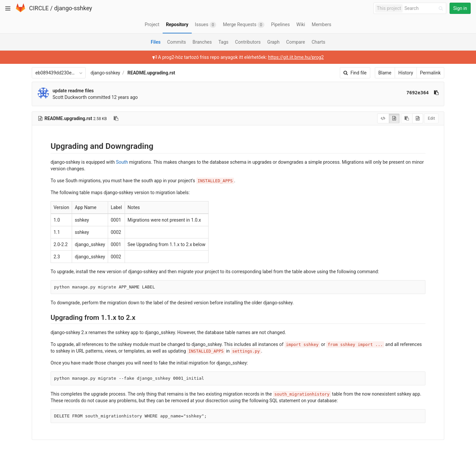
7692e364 (418, 93)
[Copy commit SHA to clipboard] (436, 93)
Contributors (248, 42)
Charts (318, 42)
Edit (431, 118)
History (406, 73)
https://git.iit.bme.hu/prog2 (296, 57)
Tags (223, 42)
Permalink (430, 73)
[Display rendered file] (394, 118)
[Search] (425, 8)
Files (156, 42)
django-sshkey (73, 8)
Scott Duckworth (70, 97)
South (122, 162)
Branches (202, 42)
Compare (296, 42)
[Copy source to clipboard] (407, 118)
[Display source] (383, 118)
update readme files (73, 91)
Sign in (460, 8)
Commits (177, 42)
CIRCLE (39, 8)
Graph (274, 42)
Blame (385, 73)
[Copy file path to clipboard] (116, 118)
